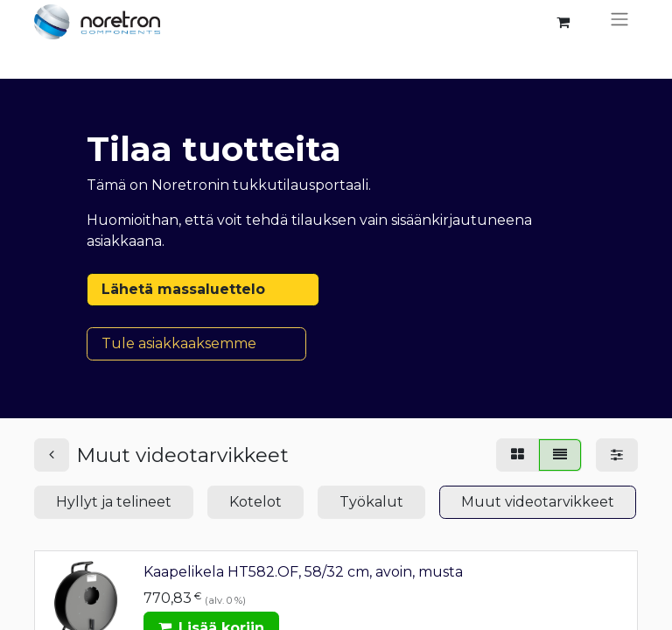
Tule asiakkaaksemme (196, 343)
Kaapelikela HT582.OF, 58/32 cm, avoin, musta (303, 572)
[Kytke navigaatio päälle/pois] (619, 22)
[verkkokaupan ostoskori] (563, 22)
